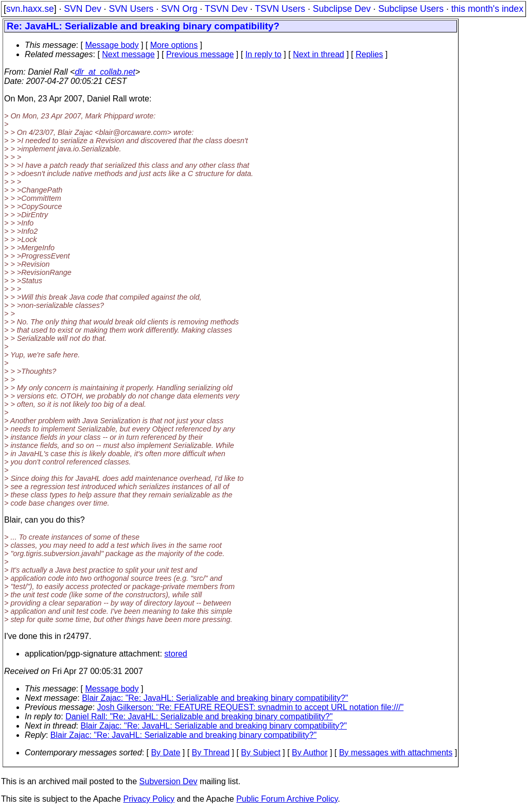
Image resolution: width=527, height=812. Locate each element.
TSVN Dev (226, 9)
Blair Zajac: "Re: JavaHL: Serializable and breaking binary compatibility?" (215, 698)
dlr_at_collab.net (105, 72)
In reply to (263, 54)
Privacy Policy (149, 799)
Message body (112, 45)
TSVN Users (280, 9)
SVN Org (179, 9)
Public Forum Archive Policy (287, 799)
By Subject (260, 753)
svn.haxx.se (30, 9)
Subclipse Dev (342, 9)
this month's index (487, 9)
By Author (310, 753)
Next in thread (319, 54)
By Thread (211, 753)
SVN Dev (82, 9)
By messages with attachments (396, 753)
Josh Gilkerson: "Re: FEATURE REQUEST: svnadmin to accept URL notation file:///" (251, 707)
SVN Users (131, 9)
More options (174, 45)
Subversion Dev (169, 781)
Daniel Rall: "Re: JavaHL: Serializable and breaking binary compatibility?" (199, 716)
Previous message (200, 54)
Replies (369, 54)
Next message (128, 54)
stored (175, 654)
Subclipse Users (411, 9)
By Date (165, 753)
